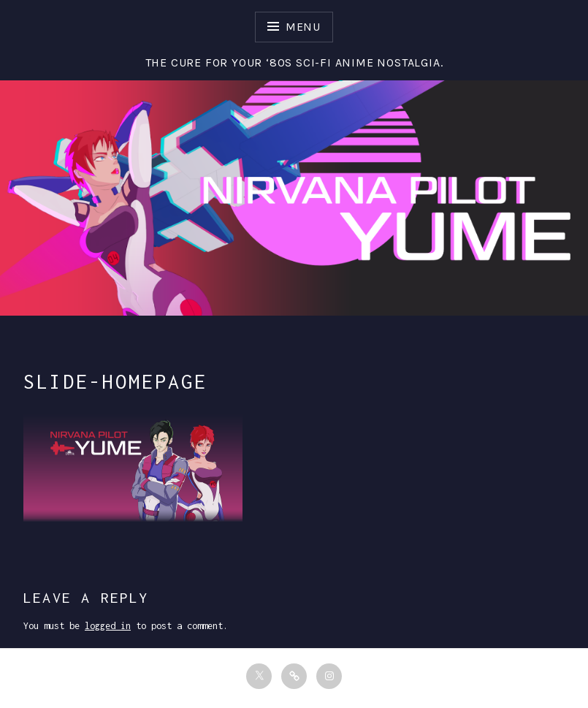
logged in (108, 626)
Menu (303, 27)
